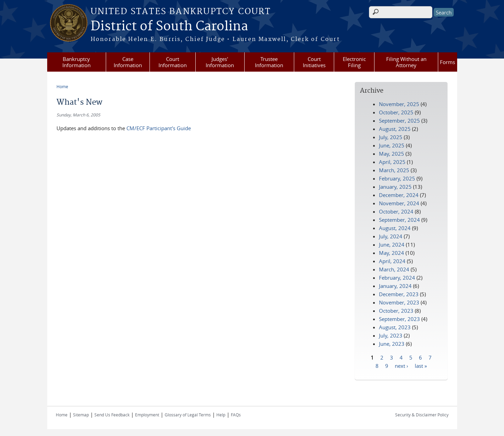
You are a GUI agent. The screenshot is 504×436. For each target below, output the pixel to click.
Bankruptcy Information (76, 62)
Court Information (173, 62)
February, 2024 (397, 278)
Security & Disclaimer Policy (422, 415)
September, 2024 (399, 220)
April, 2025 (392, 162)
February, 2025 (397, 178)
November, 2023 (399, 302)
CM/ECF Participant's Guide (159, 128)
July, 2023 (391, 335)
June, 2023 (392, 344)
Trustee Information (269, 62)
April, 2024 (392, 261)
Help (221, 415)
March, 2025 (394, 170)
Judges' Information (220, 62)
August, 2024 (395, 228)
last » (421, 365)
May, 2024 (392, 253)
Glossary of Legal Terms (188, 415)
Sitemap (81, 415)
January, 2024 (395, 286)
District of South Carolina (169, 27)
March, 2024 (394, 269)
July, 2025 (391, 137)
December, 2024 (399, 195)
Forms (448, 62)
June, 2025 (392, 145)
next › (402, 365)
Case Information (128, 62)
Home (62, 86)
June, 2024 (392, 245)
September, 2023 (399, 319)
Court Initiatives (314, 62)
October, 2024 (396, 211)
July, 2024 (391, 236)
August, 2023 (395, 327)
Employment (147, 415)
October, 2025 (396, 112)
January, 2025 (395, 187)
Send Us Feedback (112, 415)
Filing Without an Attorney (406, 62)
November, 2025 (399, 104)
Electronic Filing (354, 62)
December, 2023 (399, 294)
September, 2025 (399, 121)
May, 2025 (392, 154)
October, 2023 (396, 311)
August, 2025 (395, 129)
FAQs (236, 415)
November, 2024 (399, 203)
